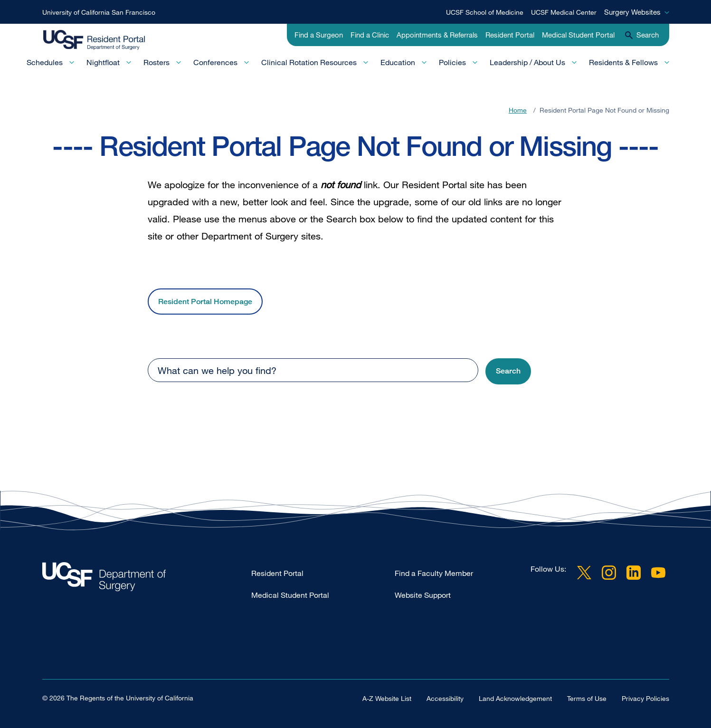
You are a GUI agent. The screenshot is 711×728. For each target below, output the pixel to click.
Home (518, 110)
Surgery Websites (632, 12)
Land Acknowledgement (515, 698)
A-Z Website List (387, 698)
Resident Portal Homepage (205, 302)
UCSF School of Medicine (485, 12)
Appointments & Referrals (437, 35)
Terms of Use (587, 698)
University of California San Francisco (99, 12)
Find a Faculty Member (434, 573)
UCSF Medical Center (564, 12)
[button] (508, 371)
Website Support (423, 595)
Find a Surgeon (319, 35)
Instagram (609, 573)
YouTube (658, 573)
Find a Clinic (370, 35)
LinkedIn (634, 573)
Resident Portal (510, 35)
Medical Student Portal (578, 35)
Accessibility (445, 698)
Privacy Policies (645, 698)
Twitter (584, 573)
